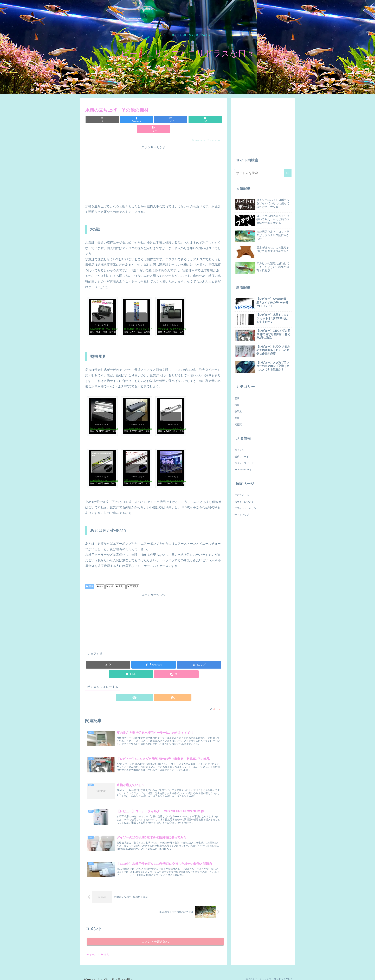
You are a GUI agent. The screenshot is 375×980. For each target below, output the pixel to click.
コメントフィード (244, 463)
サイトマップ (242, 515)
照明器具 (133, 577)
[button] (200, 120)
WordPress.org (243, 470)
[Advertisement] (188, 165)
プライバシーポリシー (247, 508)
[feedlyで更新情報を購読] (150, 688)
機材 (100, 577)
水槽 (110, 577)
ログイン (239, 450)
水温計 (120, 577)
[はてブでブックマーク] (154, 120)
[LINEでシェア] (177, 120)
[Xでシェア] (108, 120)
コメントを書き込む (155, 937)
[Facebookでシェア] (131, 120)
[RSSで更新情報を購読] (158, 688)
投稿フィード (242, 457)
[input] (263, 173)
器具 (90, 577)
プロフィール (242, 495)
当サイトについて (244, 502)
